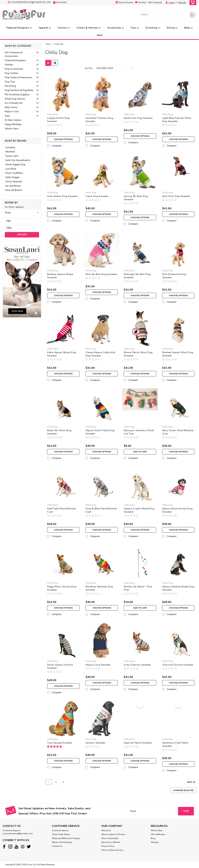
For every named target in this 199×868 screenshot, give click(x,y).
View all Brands (13, 190)
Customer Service (60, 830)
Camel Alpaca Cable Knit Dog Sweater (100, 354)
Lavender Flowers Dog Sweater (99, 120)
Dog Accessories (14, 69)
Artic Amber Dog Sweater (62, 196)
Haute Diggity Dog (15, 164)
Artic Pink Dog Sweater (176, 196)
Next (192, 782)
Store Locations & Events (113, 834)
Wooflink (10, 152)
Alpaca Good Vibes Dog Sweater (100, 432)
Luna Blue (11, 169)
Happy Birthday (13, 124)
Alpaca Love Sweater (98, 665)
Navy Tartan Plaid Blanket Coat (178, 432)
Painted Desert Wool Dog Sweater (178, 354)
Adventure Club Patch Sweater (175, 744)
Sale (7, 116)
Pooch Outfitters (14, 173)
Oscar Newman (14, 182)
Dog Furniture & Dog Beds (19, 90)
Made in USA (12, 112)
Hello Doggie (12, 177)
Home (48, 44)
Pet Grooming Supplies (17, 94)
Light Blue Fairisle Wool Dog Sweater (177, 120)
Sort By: (89, 68)
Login (171, 3)
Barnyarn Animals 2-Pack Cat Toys (139, 432)
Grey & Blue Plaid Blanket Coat (101, 510)
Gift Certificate (155, 3)
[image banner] (22, 281)
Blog (153, 838)
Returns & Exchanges (62, 842)
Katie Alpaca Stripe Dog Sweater (62, 354)
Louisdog (10, 147)
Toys (135, 28)
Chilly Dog (59, 44)
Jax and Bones (13, 186)
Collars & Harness (89, 28)
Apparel (45, 28)
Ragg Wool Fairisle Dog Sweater (62, 588)
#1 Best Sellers (13, 120)
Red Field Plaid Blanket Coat (61, 510)
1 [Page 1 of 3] (49, 782)
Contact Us (57, 846)
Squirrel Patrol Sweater (138, 743)
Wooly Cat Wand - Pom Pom (138, 588)
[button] (22, 213)
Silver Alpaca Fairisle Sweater (60, 666)
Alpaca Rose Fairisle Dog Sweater (177, 510)
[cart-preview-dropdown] (192, 3)
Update (22, 235)
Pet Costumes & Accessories (13, 54)
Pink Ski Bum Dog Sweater (101, 274)
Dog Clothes (12, 73)
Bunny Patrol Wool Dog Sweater (138, 354)
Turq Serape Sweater (60, 743)
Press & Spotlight (110, 838)
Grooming (153, 28)
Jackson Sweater (95, 743)
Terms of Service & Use (112, 850)
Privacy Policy (108, 846)
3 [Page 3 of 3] (63, 782)
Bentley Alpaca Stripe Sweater (60, 276)
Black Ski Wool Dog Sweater (59, 432)
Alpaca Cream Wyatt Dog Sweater (139, 510)
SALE (100, 35)
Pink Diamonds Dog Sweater (174, 276)
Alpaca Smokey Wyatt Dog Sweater (178, 588)
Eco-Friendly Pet (14, 103)
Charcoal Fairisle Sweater (178, 665)
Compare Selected (183, 790)
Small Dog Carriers (15, 99)
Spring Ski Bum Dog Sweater (136, 198)
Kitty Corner (11, 107)
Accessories (116, 28)
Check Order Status (61, 834)
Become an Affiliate (111, 842)
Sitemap (155, 842)
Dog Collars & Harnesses (19, 77)
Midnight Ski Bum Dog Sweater (137, 276)
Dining (172, 28)
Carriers (64, 28)
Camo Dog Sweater (97, 196)
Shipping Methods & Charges (66, 838)
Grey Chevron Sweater (137, 665)
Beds (188, 28)
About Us (106, 830)
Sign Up (182, 3)
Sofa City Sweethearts (18, 160)
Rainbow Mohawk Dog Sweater (99, 588)
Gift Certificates (158, 834)
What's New (12, 129)
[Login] (166, 3)
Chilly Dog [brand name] (52, 114)
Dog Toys (10, 82)
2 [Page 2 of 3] (56, 782)
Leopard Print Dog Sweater (58, 120)
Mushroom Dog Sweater (138, 118)
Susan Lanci (12, 156)
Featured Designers (19, 28)
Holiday (9, 65)
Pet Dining (10, 86)
